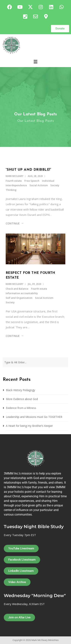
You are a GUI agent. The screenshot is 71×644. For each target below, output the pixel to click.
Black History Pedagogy (20, 390)
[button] (35, 62)
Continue (13, 223)
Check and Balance (17, 289)
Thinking (11, 190)
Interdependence (16, 185)
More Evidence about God (22, 399)
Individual (48, 181)
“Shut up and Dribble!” (28, 170)
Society (55, 185)
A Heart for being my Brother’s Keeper (29, 426)
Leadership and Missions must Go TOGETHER (34, 417)
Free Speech (32, 181)
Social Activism (39, 185)
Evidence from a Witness (21, 408)
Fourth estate (14, 181)
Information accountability (22, 293)
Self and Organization (19, 298)
